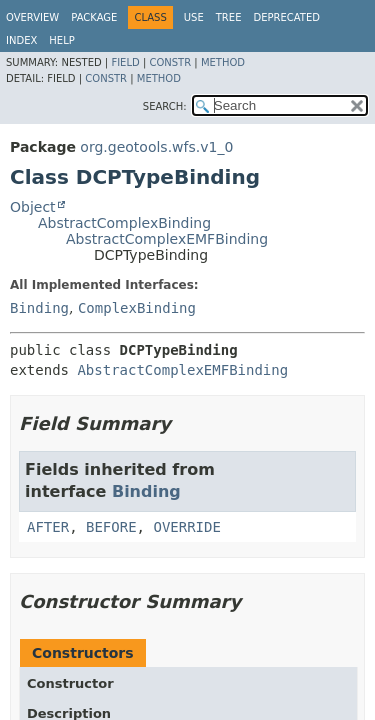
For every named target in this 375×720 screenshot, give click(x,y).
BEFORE (111, 527)
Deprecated (286, 17)
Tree (229, 17)
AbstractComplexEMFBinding (167, 239)
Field (125, 62)
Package (94, 17)
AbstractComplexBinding (124, 223)
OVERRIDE (186, 527)
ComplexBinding (137, 308)
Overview (32, 17)
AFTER (48, 527)
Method (223, 62)
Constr (170, 62)
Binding (39, 308)
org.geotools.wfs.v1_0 (156, 147)
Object (33, 207)
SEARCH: (165, 106)
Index (21, 40)
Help (61, 40)
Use (194, 17)
